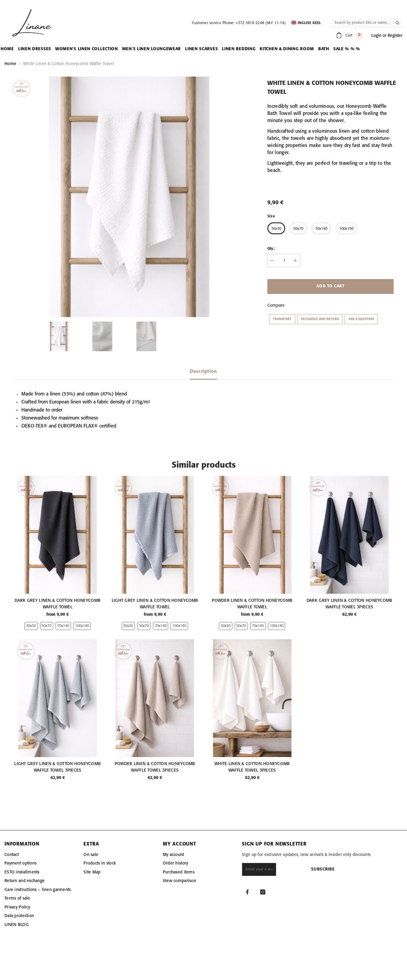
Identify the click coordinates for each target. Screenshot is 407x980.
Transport (282, 319)
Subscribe (348, 869)
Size (271, 216)
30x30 (31, 626)
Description (203, 372)
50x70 (46, 626)
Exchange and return (320, 319)
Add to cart (331, 286)
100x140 (82, 626)
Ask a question (361, 319)
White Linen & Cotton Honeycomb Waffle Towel (69, 64)
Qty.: (271, 249)
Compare (276, 305)
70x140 (63, 626)
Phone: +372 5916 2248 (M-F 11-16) (254, 23)
